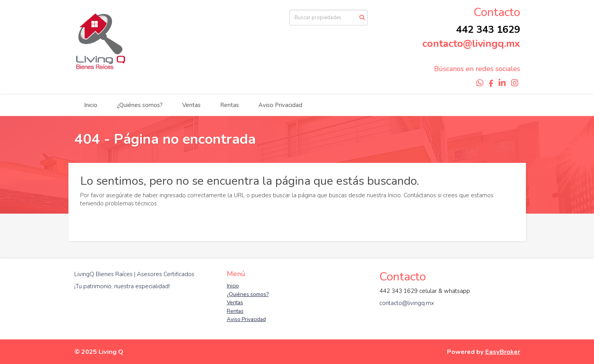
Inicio (91, 105)
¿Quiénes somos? (140, 105)
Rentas (230, 105)
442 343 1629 (488, 29)
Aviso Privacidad (280, 105)
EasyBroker (503, 352)
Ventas (191, 105)
